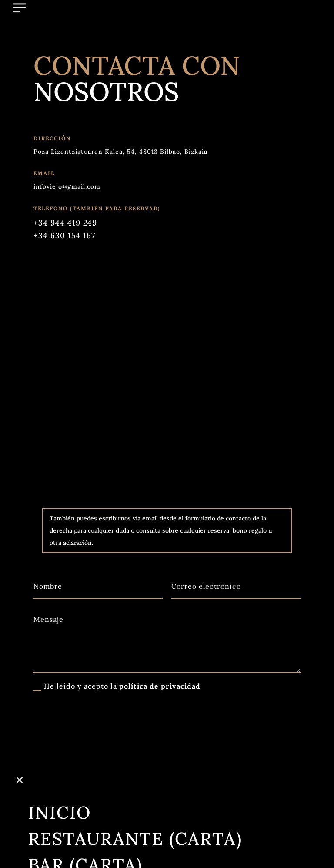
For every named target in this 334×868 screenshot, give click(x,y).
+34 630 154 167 (64, 235)
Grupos (67, 836)
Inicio (60, 758)
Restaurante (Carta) (135, 784)
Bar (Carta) (85, 810)
